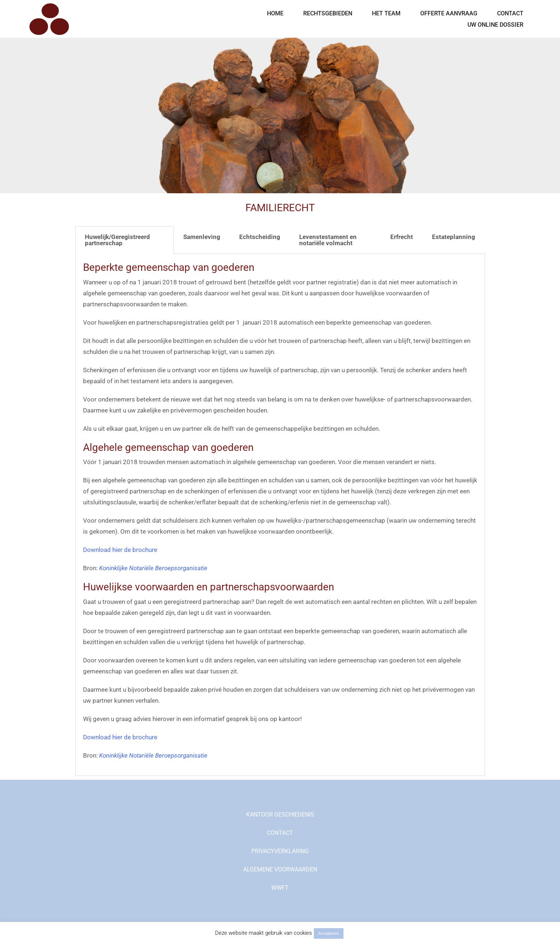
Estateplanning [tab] (454, 237)
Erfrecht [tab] (402, 237)
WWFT (280, 888)
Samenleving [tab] (202, 237)
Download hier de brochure (120, 550)
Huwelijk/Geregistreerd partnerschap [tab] (117, 240)
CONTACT (510, 13)
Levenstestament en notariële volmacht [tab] (328, 240)
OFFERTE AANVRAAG (449, 13)
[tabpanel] (280, 515)
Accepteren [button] (329, 933)
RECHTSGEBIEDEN (328, 13)
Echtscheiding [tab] (260, 237)
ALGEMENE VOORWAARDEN (280, 869)
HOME (275, 13)
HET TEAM (386, 13)
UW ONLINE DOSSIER (495, 25)
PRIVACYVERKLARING (280, 851)
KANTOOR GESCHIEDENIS (280, 815)
